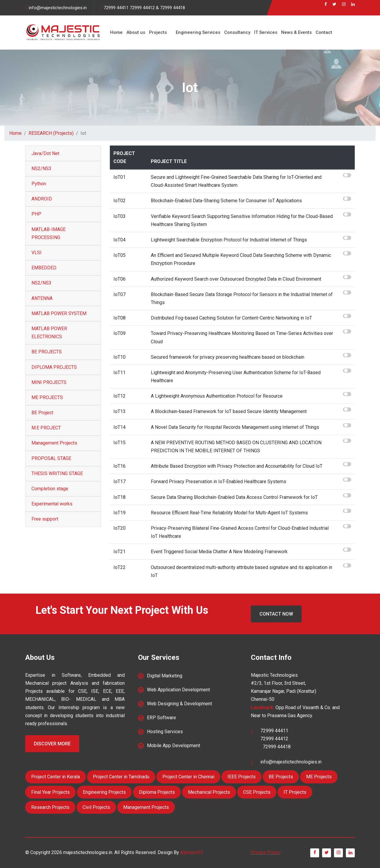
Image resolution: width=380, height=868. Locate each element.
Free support (45, 519)
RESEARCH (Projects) (51, 133)
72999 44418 (172, 8)
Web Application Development (178, 690)
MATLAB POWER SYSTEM (59, 313)
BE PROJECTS (47, 352)
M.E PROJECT (46, 428)
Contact (322, 32)
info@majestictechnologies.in (58, 8)
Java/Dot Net (45, 153)
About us (135, 32)
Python (39, 184)
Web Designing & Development (179, 704)
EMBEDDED (44, 268)
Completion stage (50, 489)
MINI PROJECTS (49, 382)
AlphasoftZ (192, 852)
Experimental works (52, 504)
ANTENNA (42, 298)
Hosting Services (165, 732)
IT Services (264, 32)
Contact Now (276, 614)
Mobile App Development (174, 746)
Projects (157, 32)
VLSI (37, 253)
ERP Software (161, 718)
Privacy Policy (266, 852)
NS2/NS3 (41, 169)
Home (116, 32)
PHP (36, 214)
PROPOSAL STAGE (51, 458)
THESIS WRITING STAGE (57, 473)
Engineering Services (197, 32)
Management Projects (54, 443)
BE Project (42, 413)
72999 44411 (116, 8)
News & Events (294, 32)
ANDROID (42, 199)
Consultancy (236, 32)
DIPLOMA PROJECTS (54, 367)
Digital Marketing (165, 676)
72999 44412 (142, 8)
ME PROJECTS (47, 397)
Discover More (52, 744)
